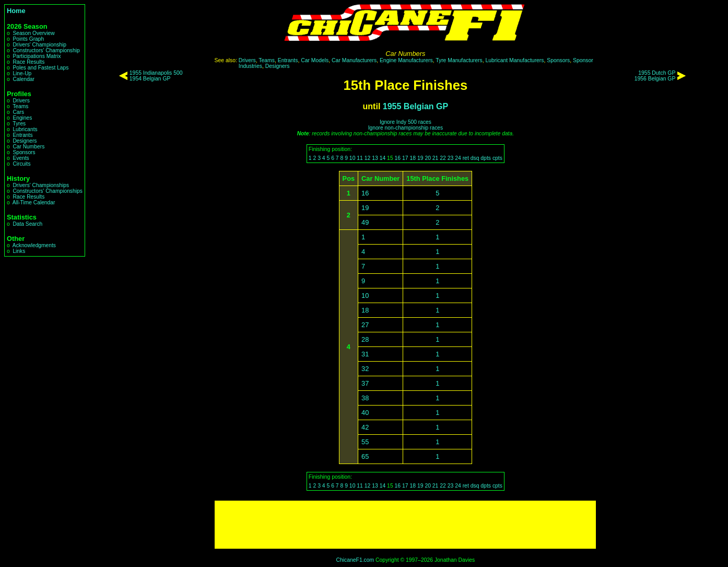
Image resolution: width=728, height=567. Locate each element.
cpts (497, 158)
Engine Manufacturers (406, 60)
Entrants (22, 135)
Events (21, 158)
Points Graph (28, 39)
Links (19, 251)
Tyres (19, 124)
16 (398, 158)
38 (365, 398)
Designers (25, 141)
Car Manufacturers (354, 60)
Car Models (315, 60)
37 (365, 383)
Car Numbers (28, 147)
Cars (18, 112)
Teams (20, 106)
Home (16, 11)
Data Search (27, 224)
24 (458, 158)
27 (365, 325)
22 (443, 158)
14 (383, 158)
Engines (22, 118)
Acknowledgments (34, 245)
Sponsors (24, 152)
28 (365, 339)
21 (436, 158)
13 (375, 158)
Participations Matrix (37, 56)
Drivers (21, 101)
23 (451, 158)
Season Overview (33, 33)
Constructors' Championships (47, 191)
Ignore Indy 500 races (406, 122)
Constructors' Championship (46, 50)
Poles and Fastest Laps (40, 68)
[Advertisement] (405, 525)
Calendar (24, 79)
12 (368, 158)
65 (365, 456)
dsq (475, 158)
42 (365, 427)
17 (405, 158)
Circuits (21, 164)
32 (365, 369)
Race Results (28, 62)
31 (365, 354)
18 (413, 158)
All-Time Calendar (34, 202)
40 (365, 413)
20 (428, 158)
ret (466, 158)
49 (365, 222)
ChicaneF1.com (355, 560)
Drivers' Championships (41, 185)
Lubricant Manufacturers (514, 60)
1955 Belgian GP (415, 106)
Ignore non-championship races (406, 128)
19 (420, 158)
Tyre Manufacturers (459, 60)
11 (360, 158)
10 (353, 158)
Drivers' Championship (39, 45)
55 (365, 442)
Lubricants (25, 129)
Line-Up (22, 73)
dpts (486, 158)
